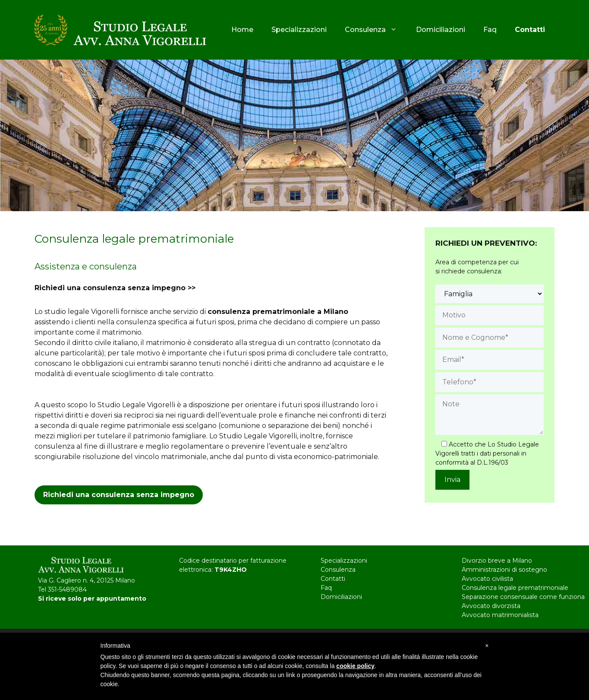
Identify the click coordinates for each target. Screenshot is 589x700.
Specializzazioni (299, 30)
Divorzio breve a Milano (497, 561)
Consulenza (376, 30)
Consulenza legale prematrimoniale (515, 588)
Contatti (333, 579)
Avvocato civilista (487, 579)
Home (242, 30)
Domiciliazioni (441, 30)
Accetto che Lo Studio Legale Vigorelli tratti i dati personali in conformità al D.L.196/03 (487, 453)
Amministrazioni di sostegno (504, 570)
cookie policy (355, 666)
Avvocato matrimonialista (500, 615)
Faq (490, 30)
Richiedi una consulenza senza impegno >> (115, 288)
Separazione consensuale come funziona (523, 597)
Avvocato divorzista (491, 606)
